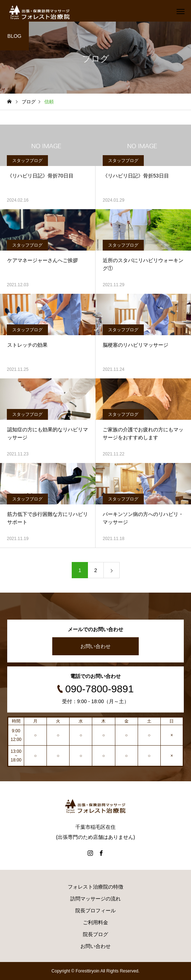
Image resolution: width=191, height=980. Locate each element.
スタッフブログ (27, 161)
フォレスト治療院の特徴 (95, 887)
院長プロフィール (95, 911)
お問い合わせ (95, 646)
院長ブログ (95, 934)
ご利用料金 (95, 922)
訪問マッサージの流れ (95, 899)
